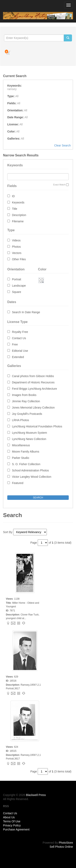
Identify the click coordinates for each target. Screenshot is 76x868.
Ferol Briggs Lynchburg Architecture (34, 389)
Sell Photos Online (61, 847)
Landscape (19, 286)
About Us (9, 817)
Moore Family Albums (26, 452)
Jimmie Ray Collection (26, 401)
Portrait (17, 279)
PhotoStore (66, 843)
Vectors (17, 253)
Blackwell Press (36, 795)
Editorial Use (20, 351)
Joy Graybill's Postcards (27, 414)
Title (15, 209)
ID (13, 196)
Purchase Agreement (16, 829)
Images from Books (24, 395)
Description (19, 215)
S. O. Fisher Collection (26, 464)
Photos (16, 247)
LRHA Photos (20, 420)
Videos (16, 240)
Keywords (18, 202)
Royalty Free (20, 332)
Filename (18, 221)
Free (15, 344)
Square (17, 292)
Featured (18, 483)
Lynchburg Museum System (29, 433)
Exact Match (59, 185)
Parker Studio (21, 458)
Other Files (19, 259)
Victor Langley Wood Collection (32, 477)
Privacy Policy (12, 825)
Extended (18, 357)
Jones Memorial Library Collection (33, 408)
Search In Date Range (26, 312)
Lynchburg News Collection (29, 439)
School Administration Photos (30, 470)
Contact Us (19, 338)
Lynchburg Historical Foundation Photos (37, 426)
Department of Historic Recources (33, 382)
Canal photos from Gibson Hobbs (33, 376)
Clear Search (62, 145)
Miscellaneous (21, 445)
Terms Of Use (12, 821)
